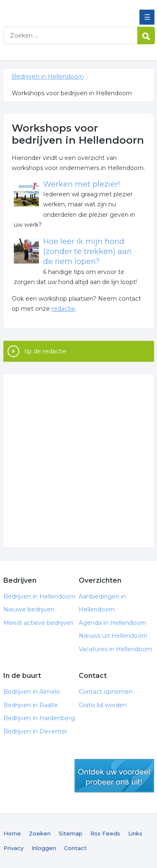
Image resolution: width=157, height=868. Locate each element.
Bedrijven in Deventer (35, 731)
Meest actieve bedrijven (39, 623)
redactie (63, 309)
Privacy (13, 848)
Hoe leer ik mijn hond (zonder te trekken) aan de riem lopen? (88, 252)
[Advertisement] (78, 461)
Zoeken (40, 833)
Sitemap (71, 833)
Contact (75, 848)
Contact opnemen (106, 692)
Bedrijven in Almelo (32, 692)
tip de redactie (45, 351)
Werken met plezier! (81, 184)
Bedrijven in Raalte (31, 705)
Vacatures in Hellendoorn (115, 649)
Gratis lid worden (103, 705)
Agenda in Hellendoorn (112, 623)
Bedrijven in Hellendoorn (64, 10)
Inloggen (44, 848)
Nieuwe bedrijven (29, 609)
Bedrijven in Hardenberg (39, 718)
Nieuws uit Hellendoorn (113, 636)
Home (12, 833)
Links (135, 833)
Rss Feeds (105, 833)
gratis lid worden (114, 776)
